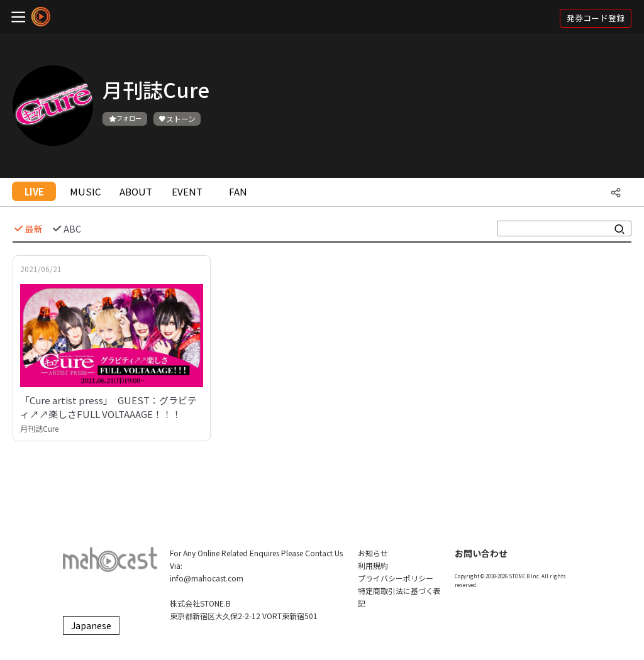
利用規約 (373, 565)
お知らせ (373, 553)
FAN (238, 191)
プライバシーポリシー (396, 578)
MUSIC (85, 191)
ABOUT (136, 191)
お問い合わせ (481, 553)
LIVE (34, 191)
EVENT (187, 191)
